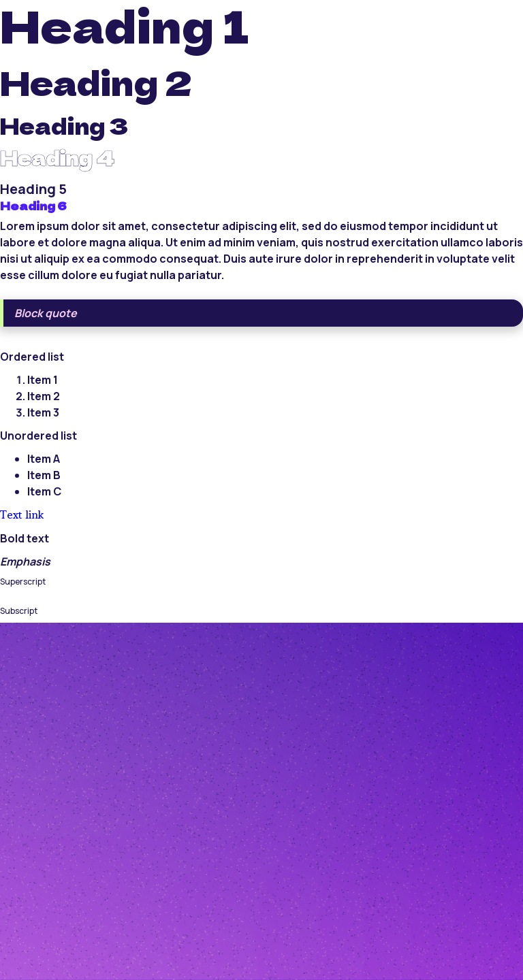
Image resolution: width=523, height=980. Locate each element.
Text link (22, 514)
